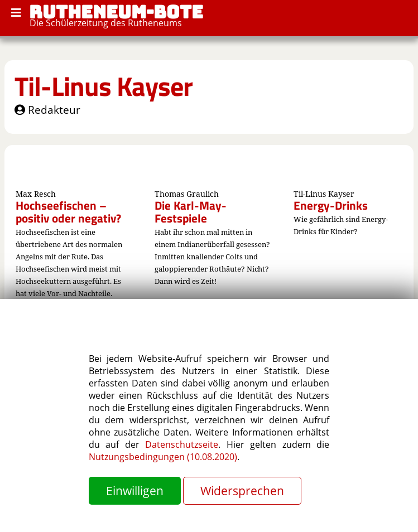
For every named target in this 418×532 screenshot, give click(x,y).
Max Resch (36, 194)
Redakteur (47, 110)
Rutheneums (155, 23)
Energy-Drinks (331, 205)
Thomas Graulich (187, 194)
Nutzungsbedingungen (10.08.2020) (163, 457)
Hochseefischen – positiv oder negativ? (68, 212)
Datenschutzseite (182, 444)
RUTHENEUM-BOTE (116, 12)
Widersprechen (242, 491)
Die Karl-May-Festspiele (191, 212)
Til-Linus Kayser (104, 86)
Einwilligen (135, 491)
